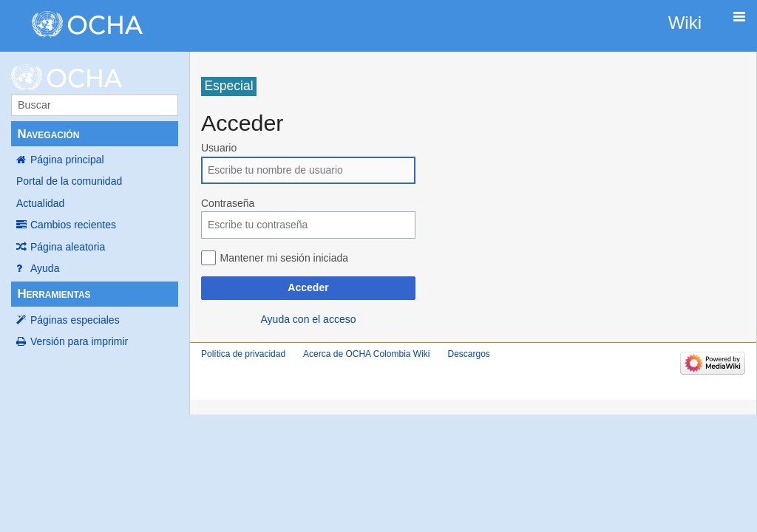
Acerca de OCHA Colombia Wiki (366, 354)
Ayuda (45, 268)
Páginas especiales (75, 320)
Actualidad (40, 203)
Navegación (48, 134)
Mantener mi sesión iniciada (285, 258)
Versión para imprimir (79, 341)
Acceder (308, 287)
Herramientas (54, 294)
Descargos (468, 354)
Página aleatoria (68, 247)
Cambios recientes (73, 225)
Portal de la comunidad (69, 181)
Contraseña (228, 203)
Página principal (67, 160)
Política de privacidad (243, 354)
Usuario (219, 148)
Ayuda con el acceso (309, 319)
